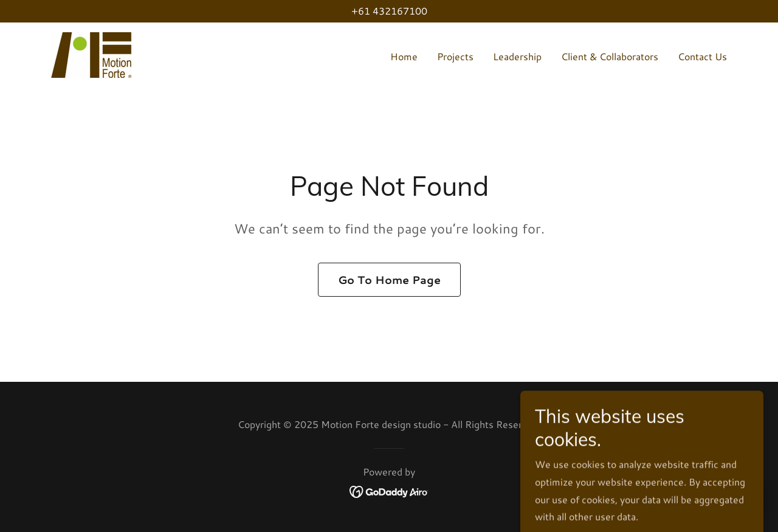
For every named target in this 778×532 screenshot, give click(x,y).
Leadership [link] (517, 56)
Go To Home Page (389, 280)
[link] (91, 53)
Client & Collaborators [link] (610, 56)
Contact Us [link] (702, 56)
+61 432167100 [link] (389, 11)
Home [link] (404, 56)
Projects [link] (455, 56)
